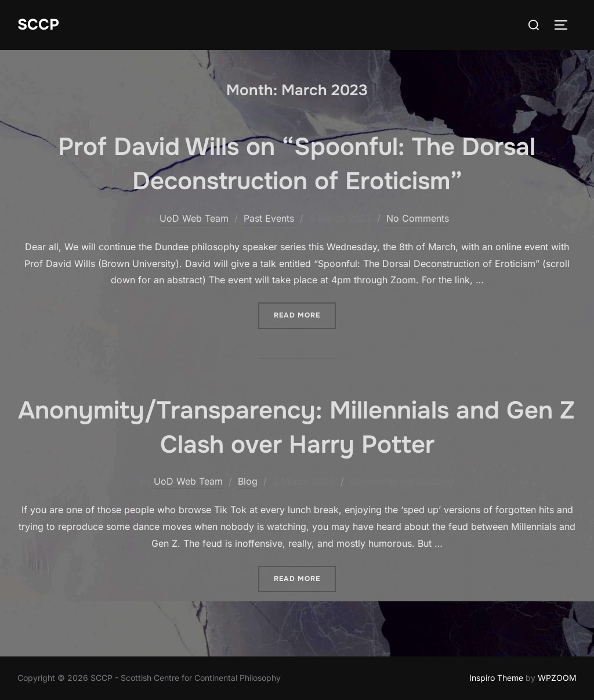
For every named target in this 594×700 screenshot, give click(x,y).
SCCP (38, 25)
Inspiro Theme (496, 678)
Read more (305, 311)
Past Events (269, 218)
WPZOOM (557, 678)
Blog (248, 481)
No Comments (418, 218)
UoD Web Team (194, 218)
